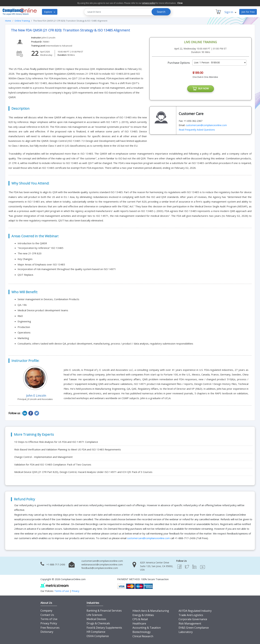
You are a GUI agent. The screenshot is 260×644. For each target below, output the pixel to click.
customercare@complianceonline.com (206, 126)
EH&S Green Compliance (194, 628)
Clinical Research (143, 636)
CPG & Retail (140, 619)
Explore (50, 12)
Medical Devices (96, 619)
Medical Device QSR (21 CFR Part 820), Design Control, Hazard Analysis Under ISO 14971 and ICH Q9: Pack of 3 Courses (83, 472)
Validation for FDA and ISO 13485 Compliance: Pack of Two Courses (53, 464)
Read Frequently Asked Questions (197, 130)
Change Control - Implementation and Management (43, 457)
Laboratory (186, 632)
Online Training (22, 21)
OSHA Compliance (98, 636)
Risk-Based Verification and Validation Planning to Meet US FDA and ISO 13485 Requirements (68, 449)
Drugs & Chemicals (98, 623)
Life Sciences (94, 615)
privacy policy (149, 3)
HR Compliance (96, 632)
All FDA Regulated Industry (195, 611)
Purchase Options (179, 63)
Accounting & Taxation (147, 628)
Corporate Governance (193, 619)
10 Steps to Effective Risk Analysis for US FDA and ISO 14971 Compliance (56, 442)
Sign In (230, 12)
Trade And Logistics (191, 615)
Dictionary (47, 632)
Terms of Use (49, 619)
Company (46, 611)
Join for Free (248, 12)
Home (8, 21)
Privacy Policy (49, 623)
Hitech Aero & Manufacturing (151, 611)
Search (161, 12)
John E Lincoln (49, 38)
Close (180, 3)
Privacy (75, 591)
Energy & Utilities (143, 615)
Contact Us (47, 615)
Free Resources (50, 628)
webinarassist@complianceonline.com (102, 564)
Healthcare (139, 623)
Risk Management (190, 623)
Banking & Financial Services (104, 611)
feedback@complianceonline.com (100, 568)
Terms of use (62, 591)
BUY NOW (200, 89)
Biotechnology (142, 632)
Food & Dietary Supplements (104, 628)
